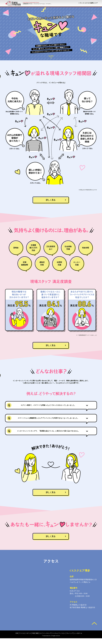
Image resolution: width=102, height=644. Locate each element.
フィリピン (62, 639)
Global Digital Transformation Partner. (31, 2)
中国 (33, 639)
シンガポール (78, 639)
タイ (41, 639)
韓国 (37, 639)
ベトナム (55, 639)
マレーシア (70, 639)
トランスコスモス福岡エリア (88, 3)
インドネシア (47, 639)
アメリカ (22, 639)
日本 (17, 639)
